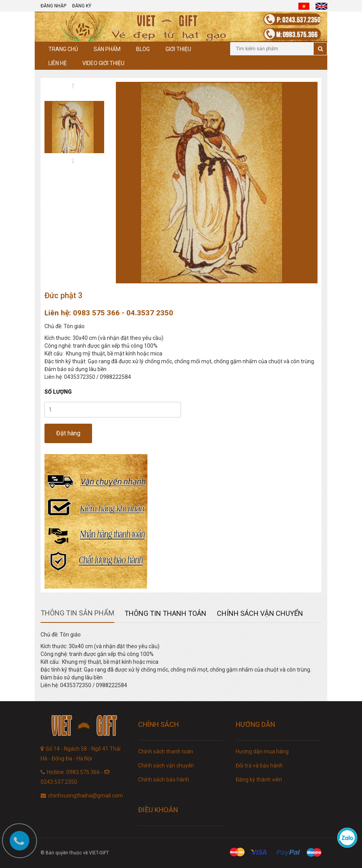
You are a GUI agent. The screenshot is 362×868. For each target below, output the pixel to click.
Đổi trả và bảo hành (259, 765)
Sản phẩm (107, 49)
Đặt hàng (68, 433)
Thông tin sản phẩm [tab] (77, 613)
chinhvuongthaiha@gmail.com (85, 796)
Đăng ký (82, 6)
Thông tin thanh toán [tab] (165, 613)
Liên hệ (58, 63)
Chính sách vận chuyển (166, 765)
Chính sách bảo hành (164, 780)
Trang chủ (63, 49)
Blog (143, 49)
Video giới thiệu (103, 63)
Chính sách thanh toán (166, 751)
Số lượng (58, 392)
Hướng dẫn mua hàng (262, 751)
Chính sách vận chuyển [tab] (260, 613)
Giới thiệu (178, 49)
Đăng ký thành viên (259, 780)
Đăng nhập (53, 6)
